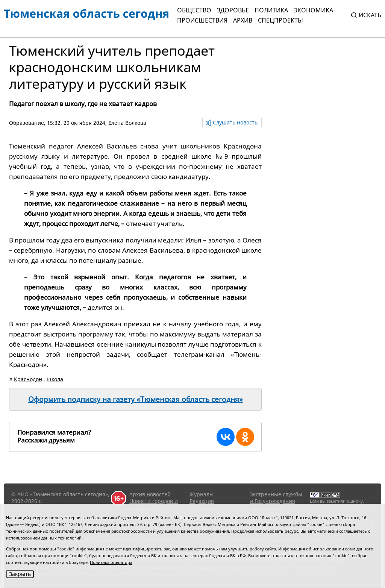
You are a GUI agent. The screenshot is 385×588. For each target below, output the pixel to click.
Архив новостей (150, 494)
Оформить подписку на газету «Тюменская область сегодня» (136, 399)
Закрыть (20, 574)
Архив (243, 20)
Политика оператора (111, 562)
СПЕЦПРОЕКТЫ (280, 20)
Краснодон (28, 379)
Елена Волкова (127, 123)
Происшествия (202, 20)
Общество (194, 10)
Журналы (202, 494)
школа (55, 379)
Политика (271, 10)
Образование (27, 123)
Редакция (202, 501)
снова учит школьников (180, 146)
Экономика (313, 10)
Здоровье (233, 10)
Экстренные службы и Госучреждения (276, 498)
